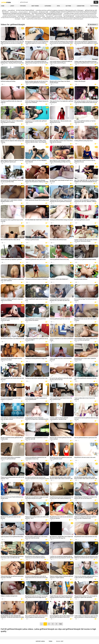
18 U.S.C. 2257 (60, 641)
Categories (48, 6)
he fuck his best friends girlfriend (25, 10)
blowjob (23, 19)
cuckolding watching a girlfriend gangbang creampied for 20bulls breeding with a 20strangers (60, 10)
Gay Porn (68, 6)
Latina (6, 2)
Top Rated (23, 6)
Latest (12, 6)
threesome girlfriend (23, 12)
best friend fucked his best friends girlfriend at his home (47, 13)
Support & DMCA (40, 641)
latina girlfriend (50, 16)
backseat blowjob (33, 12)
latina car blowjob (58, 16)
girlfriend (4, 10)
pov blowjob (21, 16)
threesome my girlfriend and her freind (35, 16)
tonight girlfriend (14, 12)
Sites (58, 6)
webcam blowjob (40, 15)
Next (61, 624)
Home (3, 6)
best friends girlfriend (69, 16)
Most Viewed (35, 6)
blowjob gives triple (43, 12)
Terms (50, 641)
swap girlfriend (11, 10)
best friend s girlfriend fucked (54, 15)
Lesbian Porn (81, 6)
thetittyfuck (94, 6)
